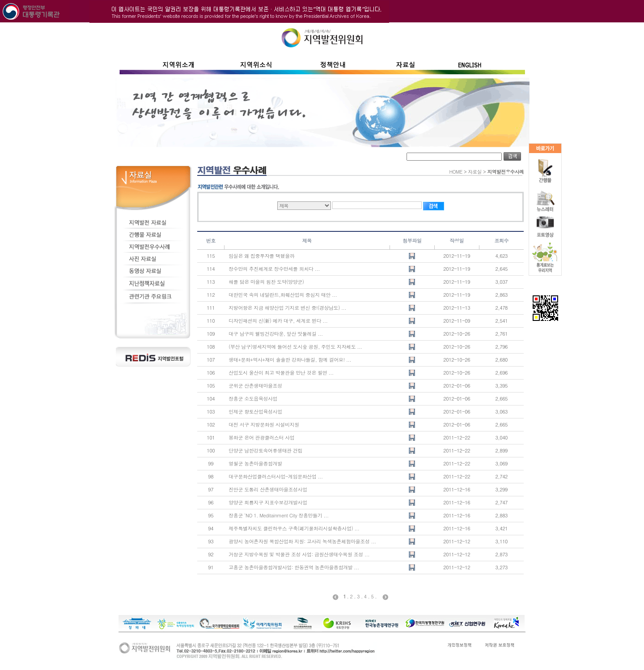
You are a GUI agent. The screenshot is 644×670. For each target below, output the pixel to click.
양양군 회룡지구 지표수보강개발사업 (268, 502)
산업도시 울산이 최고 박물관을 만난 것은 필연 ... (281, 373)
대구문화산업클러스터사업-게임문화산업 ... (275, 476)
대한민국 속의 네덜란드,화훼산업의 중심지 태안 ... (283, 295)
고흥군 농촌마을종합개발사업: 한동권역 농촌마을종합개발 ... (294, 567)
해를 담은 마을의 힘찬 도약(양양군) (266, 282)
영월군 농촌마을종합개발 (255, 463)
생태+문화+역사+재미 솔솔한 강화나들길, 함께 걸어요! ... (290, 360)
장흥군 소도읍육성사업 (253, 399)
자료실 (475, 172)
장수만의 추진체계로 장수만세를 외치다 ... (274, 269)
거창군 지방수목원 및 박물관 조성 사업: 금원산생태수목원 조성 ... (299, 554)
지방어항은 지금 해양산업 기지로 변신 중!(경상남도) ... (287, 308)
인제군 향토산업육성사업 (255, 412)
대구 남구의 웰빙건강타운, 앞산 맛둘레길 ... (275, 334)
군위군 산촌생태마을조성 (255, 386)
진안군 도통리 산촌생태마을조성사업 (268, 489)
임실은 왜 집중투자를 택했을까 (261, 256)
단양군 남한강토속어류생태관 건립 (265, 450)
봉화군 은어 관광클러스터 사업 (261, 437)
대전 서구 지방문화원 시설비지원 (264, 425)
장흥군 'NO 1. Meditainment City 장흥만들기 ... (278, 515)
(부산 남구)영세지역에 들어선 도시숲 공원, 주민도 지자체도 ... (295, 347)
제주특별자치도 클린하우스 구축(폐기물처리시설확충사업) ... (294, 528)
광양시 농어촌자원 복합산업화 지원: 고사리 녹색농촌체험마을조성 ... (302, 541)
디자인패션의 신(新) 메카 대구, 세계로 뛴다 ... (278, 321)
